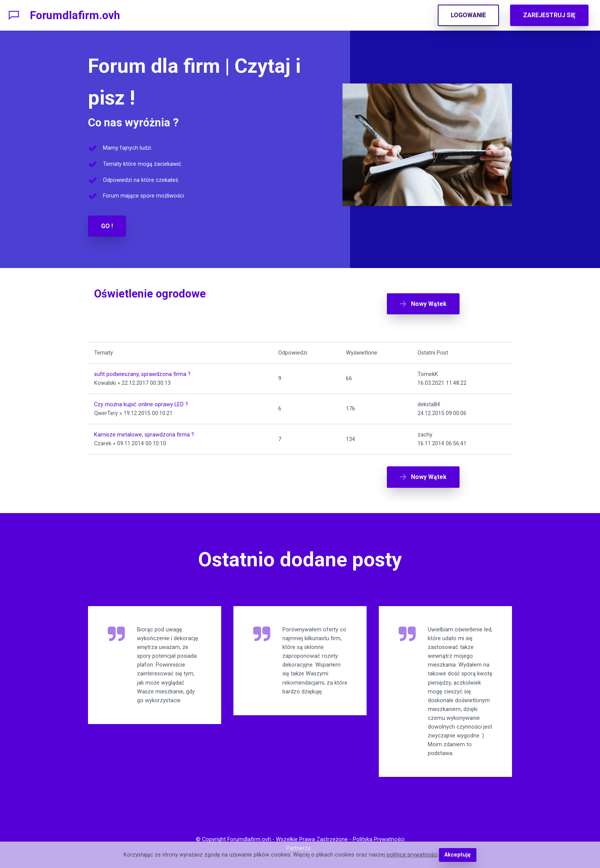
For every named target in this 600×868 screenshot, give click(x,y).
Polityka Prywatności (379, 839)
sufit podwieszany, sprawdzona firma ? (142, 374)
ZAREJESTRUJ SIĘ (549, 15)
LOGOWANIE (468, 15)
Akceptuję (457, 855)
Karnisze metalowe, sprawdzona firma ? (144, 435)
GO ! (107, 226)
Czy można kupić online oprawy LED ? (141, 405)
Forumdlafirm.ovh (75, 15)
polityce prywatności (412, 855)
